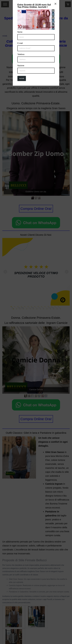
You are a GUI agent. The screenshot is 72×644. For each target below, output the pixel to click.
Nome (20, 32)
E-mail (20, 43)
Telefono (21, 54)
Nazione (21, 66)
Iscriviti (22, 78)
